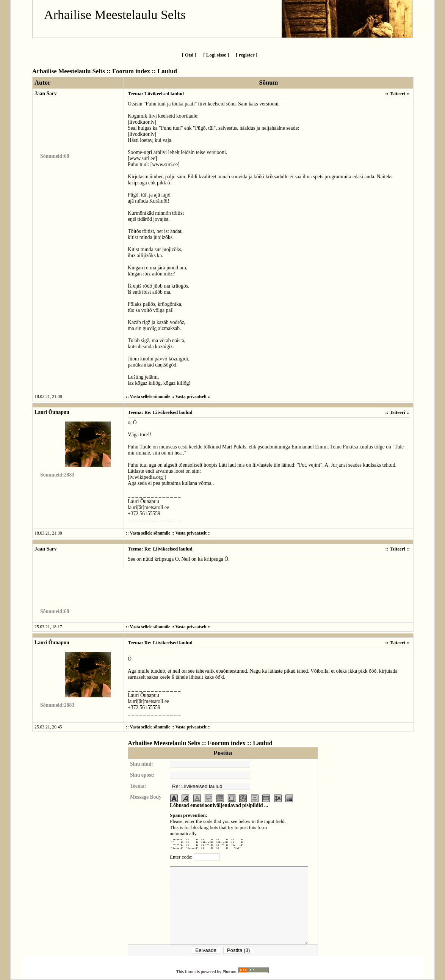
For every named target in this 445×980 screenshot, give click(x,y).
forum (190, 972)
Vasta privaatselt (191, 397)
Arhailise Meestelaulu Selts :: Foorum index (91, 71)
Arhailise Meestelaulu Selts (115, 15)
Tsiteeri (397, 94)
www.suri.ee (143, 158)
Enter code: (182, 857)
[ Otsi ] (189, 55)
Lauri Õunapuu (52, 412)
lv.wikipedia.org (146, 477)
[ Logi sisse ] (216, 55)
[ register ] (247, 55)
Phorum (230, 972)
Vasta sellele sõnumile (150, 397)
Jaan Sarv (46, 94)
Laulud (167, 71)
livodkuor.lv (142, 122)
